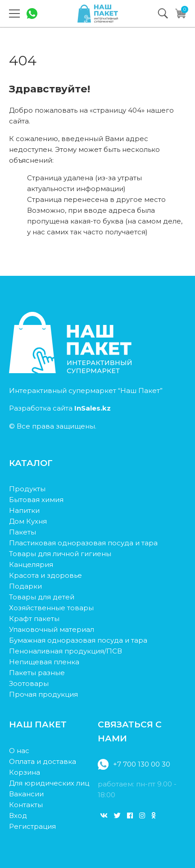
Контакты (26, 805)
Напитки (24, 510)
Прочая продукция (43, 694)
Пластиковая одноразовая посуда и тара (83, 543)
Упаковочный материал (52, 629)
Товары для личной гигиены (60, 554)
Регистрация (32, 826)
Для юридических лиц (49, 783)
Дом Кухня (28, 521)
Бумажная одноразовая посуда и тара (78, 640)
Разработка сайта (60, 408)
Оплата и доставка (43, 761)
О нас (19, 751)
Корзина (25, 772)
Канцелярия (31, 564)
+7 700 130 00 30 (134, 764)
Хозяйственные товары (51, 608)
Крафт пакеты (34, 619)
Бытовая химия (36, 500)
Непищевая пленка (44, 662)
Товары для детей (42, 597)
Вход (18, 815)
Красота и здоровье (45, 575)
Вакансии (26, 794)
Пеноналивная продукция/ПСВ (66, 651)
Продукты (27, 489)
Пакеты (23, 532)
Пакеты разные (37, 673)
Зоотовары (29, 683)
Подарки (25, 586)
